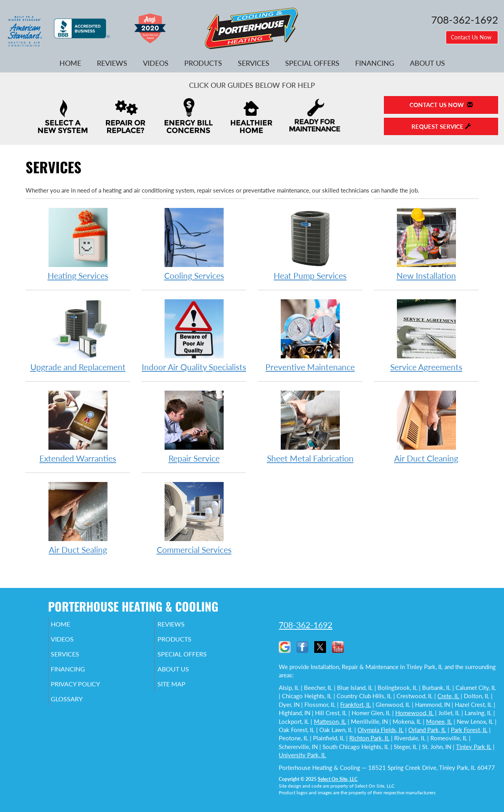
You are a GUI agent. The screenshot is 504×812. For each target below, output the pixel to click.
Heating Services (78, 244)
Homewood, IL (414, 713)
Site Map (183, 691)
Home (70, 63)
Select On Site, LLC (338, 779)
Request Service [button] (441, 126)
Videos (156, 63)
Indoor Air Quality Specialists (194, 335)
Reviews (112, 63)
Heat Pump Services (310, 244)
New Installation (426, 244)
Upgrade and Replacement (78, 335)
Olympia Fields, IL (381, 730)
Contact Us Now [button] (472, 37)
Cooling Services (194, 244)
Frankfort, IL (356, 704)
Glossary (78, 708)
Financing (375, 63)
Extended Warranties (78, 426)
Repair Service (194, 426)
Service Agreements (426, 335)
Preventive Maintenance (310, 335)
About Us (427, 63)
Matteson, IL (330, 721)
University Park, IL (302, 755)
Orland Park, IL (427, 730)
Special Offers (312, 63)
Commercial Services (194, 518)
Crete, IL (448, 696)
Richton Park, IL (369, 738)
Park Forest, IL (469, 730)
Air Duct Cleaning (426, 426)
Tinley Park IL (474, 747)
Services (254, 63)
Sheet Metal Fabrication (310, 426)
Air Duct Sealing (78, 518)
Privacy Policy (88, 691)
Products (203, 63)
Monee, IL (439, 721)
